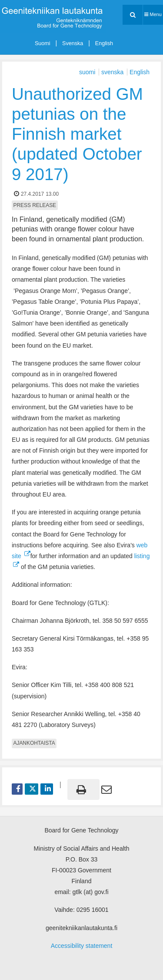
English (104, 43)
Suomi (43, 43)
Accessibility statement (82, 946)
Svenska (73, 43)
